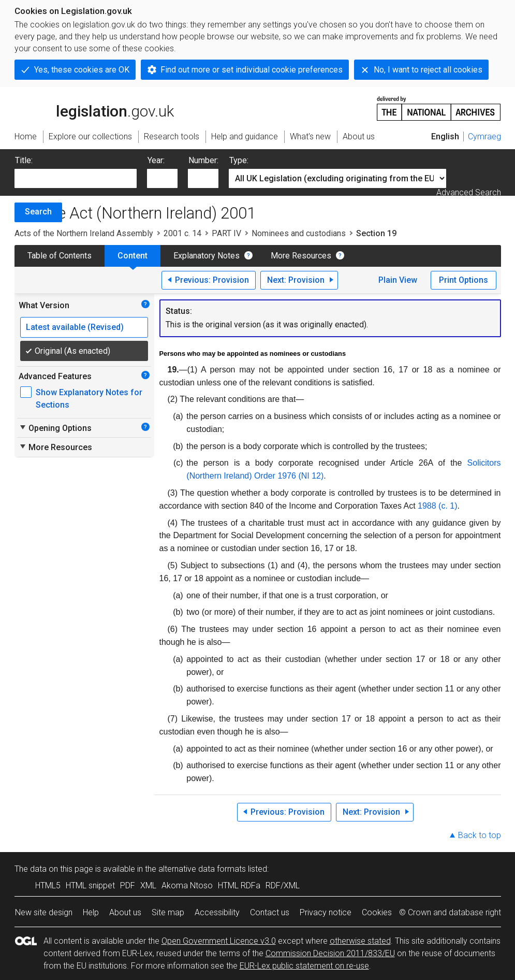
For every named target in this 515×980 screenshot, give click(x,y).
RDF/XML (283, 885)
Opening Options (55, 428)
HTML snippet (90, 885)
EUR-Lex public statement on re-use (304, 966)
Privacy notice (326, 912)
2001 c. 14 (182, 233)
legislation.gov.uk (94, 108)
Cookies (377, 912)
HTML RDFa (239, 885)
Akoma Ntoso (187, 885)
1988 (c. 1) (437, 506)
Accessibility (217, 912)
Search (38, 212)
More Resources (301, 256)
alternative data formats (202, 869)
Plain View (398, 280)
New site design (44, 912)
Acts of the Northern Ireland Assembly (84, 233)
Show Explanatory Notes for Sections (89, 399)
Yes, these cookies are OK (82, 70)
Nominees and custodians (299, 233)
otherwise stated (360, 941)
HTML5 (48, 885)
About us (125, 912)
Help (91, 912)
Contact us (270, 912)
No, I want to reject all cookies (428, 70)
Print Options (463, 280)
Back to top (480, 835)
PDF (128, 885)
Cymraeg (484, 136)
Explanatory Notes (207, 256)
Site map (168, 912)
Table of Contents (60, 256)
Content (133, 256)
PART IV (226, 233)
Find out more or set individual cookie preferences (252, 70)
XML (148, 885)
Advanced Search (469, 192)
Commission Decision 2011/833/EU (330, 953)
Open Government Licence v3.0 (219, 941)
